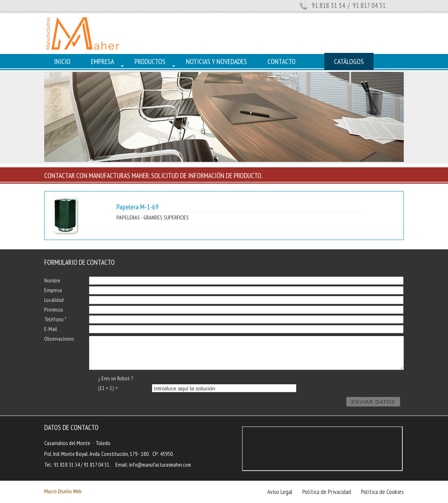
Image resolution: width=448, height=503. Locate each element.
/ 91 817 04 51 (366, 5)
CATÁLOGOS (349, 62)
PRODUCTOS (150, 62)
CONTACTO (282, 62)
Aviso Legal (280, 492)
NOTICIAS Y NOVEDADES (216, 62)
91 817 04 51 (97, 465)
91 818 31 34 (328, 5)
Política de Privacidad (327, 492)
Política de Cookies (382, 492)
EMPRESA (102, 62)
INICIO (62, 62)
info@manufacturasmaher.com (160, 465)
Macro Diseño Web (63, 491)
